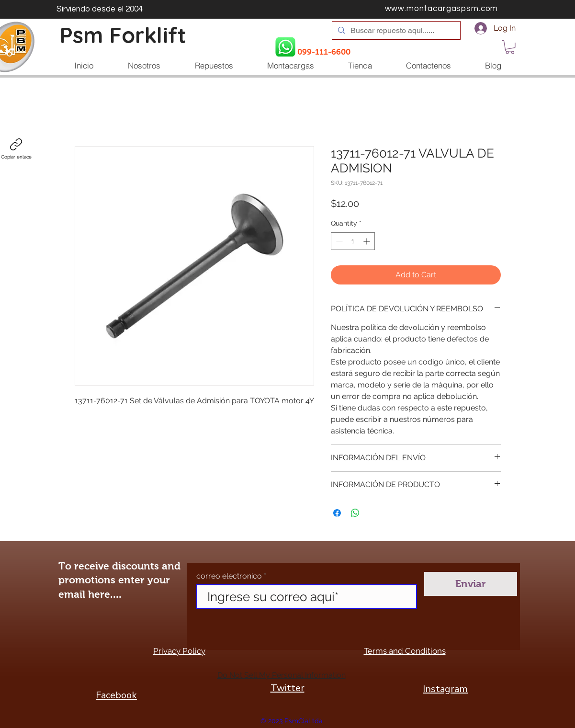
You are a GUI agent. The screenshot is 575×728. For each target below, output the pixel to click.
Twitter (287, 688)
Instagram (445, 689)
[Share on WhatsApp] (355, 513)
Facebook (116, 695)
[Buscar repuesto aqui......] (395, 31)
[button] (510, 47)
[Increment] (367, 241)
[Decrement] (338, 241)
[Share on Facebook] (337, 513)
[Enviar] (471, 584)
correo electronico (229, 576)
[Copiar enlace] (16, 149)
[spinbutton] (353, 241)
